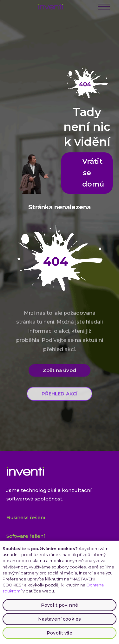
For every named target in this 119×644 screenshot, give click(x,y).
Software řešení (26, 536)
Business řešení (26, 517)
